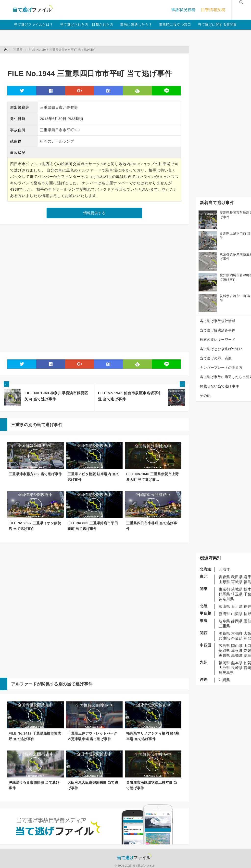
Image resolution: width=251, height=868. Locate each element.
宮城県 (237, 582)
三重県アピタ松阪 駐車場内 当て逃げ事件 (93, 477)
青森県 (224, 577)
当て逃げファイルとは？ (34, 25)
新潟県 (224, 614)
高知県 (237, 655)
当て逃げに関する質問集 (217, 25)
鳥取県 (224, 651)
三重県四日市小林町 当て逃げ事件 (152, 526)
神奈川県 (226, 599)
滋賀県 (224, 633)
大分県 (224, 668)
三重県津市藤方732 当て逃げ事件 (35, 474)
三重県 (224, 626)
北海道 (224, 570)
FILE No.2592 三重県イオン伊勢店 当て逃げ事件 (35, 526)
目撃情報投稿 (213, 10)
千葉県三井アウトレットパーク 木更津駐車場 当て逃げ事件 (92, 736)
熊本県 (237, 663)
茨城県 (237, 589)
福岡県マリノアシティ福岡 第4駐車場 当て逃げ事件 (153, 736)
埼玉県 (237, 594)
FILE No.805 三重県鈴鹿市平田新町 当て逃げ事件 (93, 526)
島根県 (237, 651)
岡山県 (237, 646)
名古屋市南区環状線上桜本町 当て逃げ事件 (152, 785)
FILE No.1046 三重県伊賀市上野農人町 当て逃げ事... (152, 477)
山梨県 (237, 614)
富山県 (224, 606)
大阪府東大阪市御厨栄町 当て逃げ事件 (93, 785)
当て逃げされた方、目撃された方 (87, 25)
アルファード (24, 684)
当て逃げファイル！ (33, 10)
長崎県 (237, 668)
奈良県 (237, 638)
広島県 (224, 646)
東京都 (224, 589)
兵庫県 (224, 638)
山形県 (224, 582)
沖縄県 (224, 680)
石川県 (237, 606)
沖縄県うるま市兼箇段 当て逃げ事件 (34, 785)
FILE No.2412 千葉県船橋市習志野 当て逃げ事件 (35, 736)
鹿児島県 (226, 673)
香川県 (224, 655)
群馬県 (224, 594)
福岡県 (224, 663)
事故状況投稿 (183, 10)
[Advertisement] (97, 59)
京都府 (237, 633)
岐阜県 (224, 621)
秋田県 (237, 577)
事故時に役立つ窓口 (175, 25)
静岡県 (237, 621)
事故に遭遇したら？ (136, 25)
